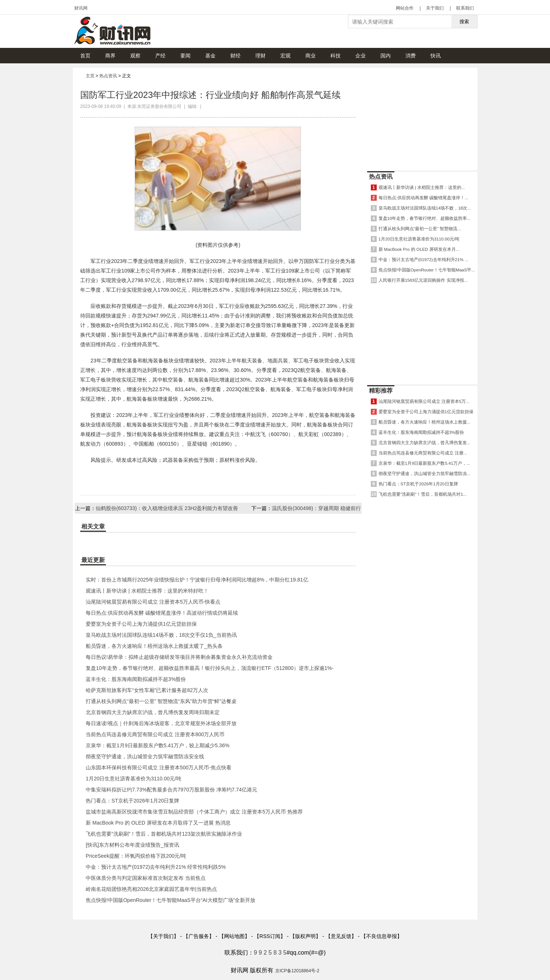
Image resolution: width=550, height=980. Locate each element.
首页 (85, 56)
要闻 (185, 56)
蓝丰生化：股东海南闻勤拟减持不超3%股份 (136, 679)
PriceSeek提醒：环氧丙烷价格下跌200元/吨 (136, 856)
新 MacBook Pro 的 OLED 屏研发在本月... (419, 249)
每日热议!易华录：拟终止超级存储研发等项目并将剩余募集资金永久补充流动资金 (179, 657)
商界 (110, 56)
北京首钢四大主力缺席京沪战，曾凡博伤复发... (425, 442)
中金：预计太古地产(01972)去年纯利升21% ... (423, 259)
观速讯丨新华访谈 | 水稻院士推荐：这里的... (422, 187)
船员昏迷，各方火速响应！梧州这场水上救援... (425, 422)
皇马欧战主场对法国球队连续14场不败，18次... (425, 208)
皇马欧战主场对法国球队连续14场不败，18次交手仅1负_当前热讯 (161, 635)
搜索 (464, 22)
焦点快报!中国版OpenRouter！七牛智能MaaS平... (427, 270)
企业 (361, 56)
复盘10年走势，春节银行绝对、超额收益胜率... (425, 218)
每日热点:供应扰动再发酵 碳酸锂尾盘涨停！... (423, 198)
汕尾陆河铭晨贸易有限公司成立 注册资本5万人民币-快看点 (153, 602)
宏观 (285, 56)
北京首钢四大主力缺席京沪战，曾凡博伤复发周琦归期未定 (153, 712)
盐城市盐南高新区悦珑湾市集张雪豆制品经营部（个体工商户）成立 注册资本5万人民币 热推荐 (194, 812)
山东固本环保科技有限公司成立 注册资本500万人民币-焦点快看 (159, 768)
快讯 (436, 56)
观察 (135, 56)
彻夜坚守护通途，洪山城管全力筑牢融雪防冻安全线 (145, 756)
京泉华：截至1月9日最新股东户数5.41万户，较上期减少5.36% (158, 745)
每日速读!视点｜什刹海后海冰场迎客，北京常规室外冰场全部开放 (161, 723)
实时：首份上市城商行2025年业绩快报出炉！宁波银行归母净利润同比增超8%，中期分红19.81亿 (197, 580)
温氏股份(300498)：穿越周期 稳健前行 (316, 508)
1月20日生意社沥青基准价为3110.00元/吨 (134, 779)
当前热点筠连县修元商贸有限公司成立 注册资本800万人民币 (155, 734)
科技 (336, 56)
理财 (260, 56)
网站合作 (405, 8)
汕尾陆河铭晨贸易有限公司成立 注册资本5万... (424, 401)
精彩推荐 (381, 391)
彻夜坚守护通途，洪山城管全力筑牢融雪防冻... (425, 473)
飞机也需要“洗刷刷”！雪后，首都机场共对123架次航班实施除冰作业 (164, 834)
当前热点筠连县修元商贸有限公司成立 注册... (423, 453)
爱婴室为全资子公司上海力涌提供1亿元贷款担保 (141, 624)
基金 (210, 56)
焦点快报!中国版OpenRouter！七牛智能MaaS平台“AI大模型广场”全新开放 (171, 900)
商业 (311, 56)
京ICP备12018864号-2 (297, 971)
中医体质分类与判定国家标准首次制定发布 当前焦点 (146, 878)
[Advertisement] (422, 117)
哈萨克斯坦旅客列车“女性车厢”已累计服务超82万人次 (147, 690)
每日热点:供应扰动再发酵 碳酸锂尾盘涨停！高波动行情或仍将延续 (162, 613)
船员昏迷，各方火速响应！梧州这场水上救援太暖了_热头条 (154, 646)
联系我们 (465, 8)
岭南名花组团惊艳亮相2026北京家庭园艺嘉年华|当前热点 (151, 889)
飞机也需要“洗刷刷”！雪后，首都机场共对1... (423, 494)
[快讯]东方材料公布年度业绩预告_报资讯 (132, 845)
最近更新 (93, 560)
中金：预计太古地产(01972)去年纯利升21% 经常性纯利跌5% (156, 867)
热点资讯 (108, 76)
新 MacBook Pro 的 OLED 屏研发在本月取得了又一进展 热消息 (158, 823)
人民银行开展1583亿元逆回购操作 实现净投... (423, 280)
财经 (235, 56)
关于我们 (435, 8)
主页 (90, 76)
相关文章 (93, 526)
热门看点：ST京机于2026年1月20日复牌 (132, 801)
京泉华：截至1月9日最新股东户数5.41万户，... (424, 463)
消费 (411, 56)
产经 (160, 56)
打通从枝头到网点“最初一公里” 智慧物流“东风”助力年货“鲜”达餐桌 (161, 701)
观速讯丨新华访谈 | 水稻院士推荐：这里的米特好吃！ (147, 591)
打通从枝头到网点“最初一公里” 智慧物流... (420, 229)
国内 (386, 56)
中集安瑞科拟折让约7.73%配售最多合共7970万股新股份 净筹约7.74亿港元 (171, 790)
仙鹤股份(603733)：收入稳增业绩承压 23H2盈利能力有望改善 (167, 508)
